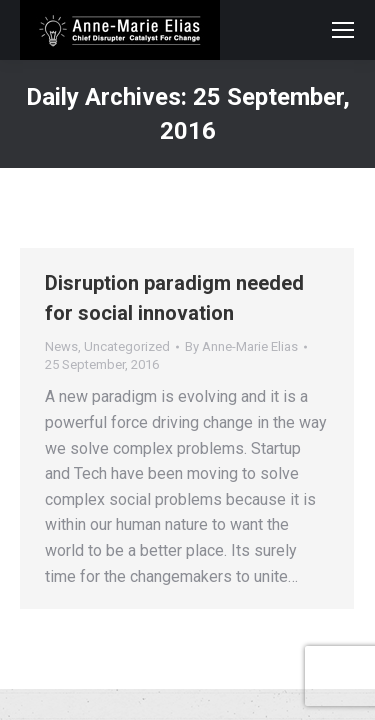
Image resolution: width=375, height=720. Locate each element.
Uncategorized (127, 346)
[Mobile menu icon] (343, 30)
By (241, 346)
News (61, 346)
